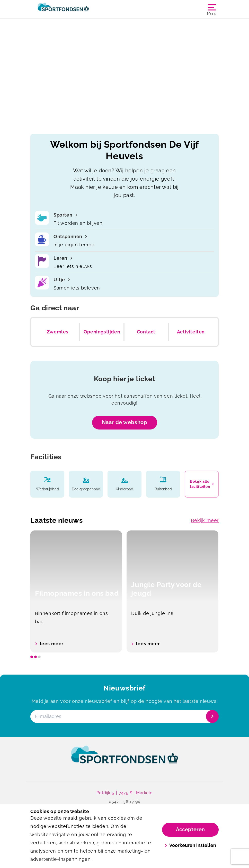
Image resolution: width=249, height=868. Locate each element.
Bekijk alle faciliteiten (202, 484)
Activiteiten (191, 332)
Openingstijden (102, 332)
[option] (76, 591)
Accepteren (190, 829)
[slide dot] (32, 657)
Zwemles (58, 332)
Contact (146, 332)
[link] (124, 760)
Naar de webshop (125, 422)
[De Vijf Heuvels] (77, 9)
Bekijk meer (205, 520)
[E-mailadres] (124, 716)
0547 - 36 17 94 (124, 802)
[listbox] (124, 591)
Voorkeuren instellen (190, 845)
